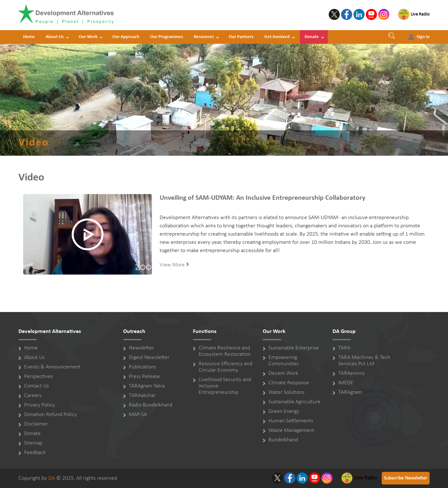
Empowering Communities (283, 361)
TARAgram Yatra (147, 386)
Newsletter (141, 348)
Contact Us (36, 386)
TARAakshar (142, 396)
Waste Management (291, 430)
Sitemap (33, 443)
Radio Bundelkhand (151, 405)
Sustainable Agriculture (294, 402)
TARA (344, 348)
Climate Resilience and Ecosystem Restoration (225, 351)
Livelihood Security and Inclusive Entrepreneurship (225, 386)
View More (174, 265)
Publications (142, 367)
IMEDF (346, 383)
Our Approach (126, 37)
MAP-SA (138, 415)
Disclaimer (36, 424)
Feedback (35, 453)
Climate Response (289, 383)
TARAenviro (351, 373)
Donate (312, 37)
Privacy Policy (40, 405)
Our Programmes (167, 37)
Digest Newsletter (149, 358)
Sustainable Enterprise (294, 348)
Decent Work (283, 373)
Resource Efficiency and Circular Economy (225, 367)
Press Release (144, 377)
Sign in (423, 37)
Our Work (88, 37)
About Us (55, 37)
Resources (204, 37)
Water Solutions (286, 392)
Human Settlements (291, 421)
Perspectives (39, 377)
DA (52, 478)
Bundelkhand (283, 440)
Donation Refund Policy (50, 415)
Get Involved (277, 37)
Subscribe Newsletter (406, 478)
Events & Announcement (52, 367)
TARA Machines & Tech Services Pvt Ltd (364, 361)
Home (29, 37)
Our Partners (241, 37)
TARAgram (350, 392)
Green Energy (284, 411)
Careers (33, 396)
